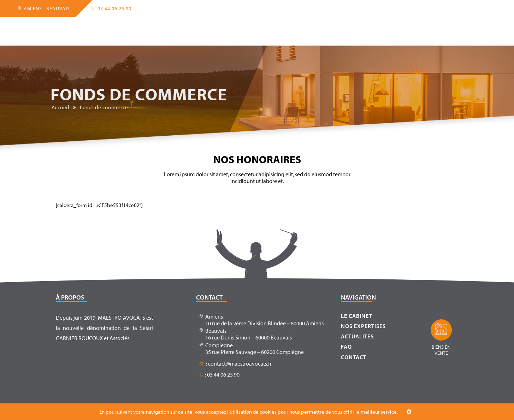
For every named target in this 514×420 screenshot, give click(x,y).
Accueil (72, 26)
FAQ (349, 26)
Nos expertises (363, 326)
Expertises (147, 26)
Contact (375, 26)
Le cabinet (108, 26)
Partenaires (189, 26)
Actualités (319, 26)
